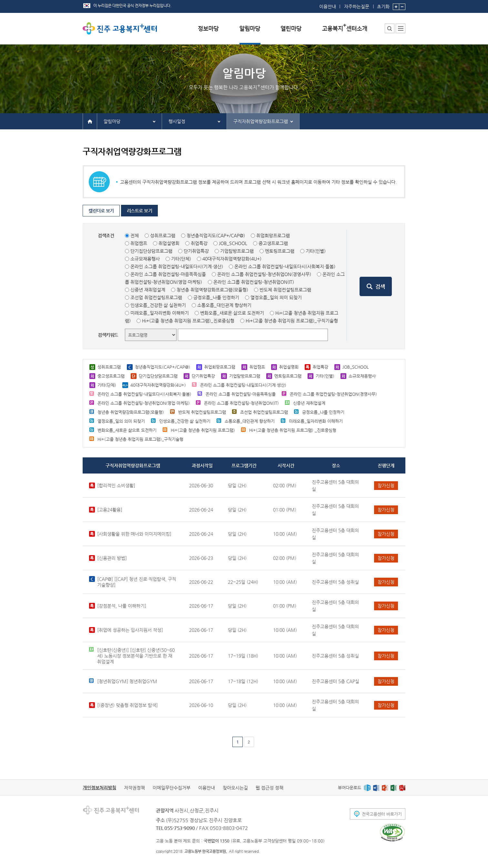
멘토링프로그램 (280, 251)
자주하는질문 (357, 6)
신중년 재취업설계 (148, 290)
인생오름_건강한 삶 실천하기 (158, 305)
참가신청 (386, 485)
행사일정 (177, 121)
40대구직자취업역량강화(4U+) (232, 259)
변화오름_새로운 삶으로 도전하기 (232, 313)
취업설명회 (169, 243)
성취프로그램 (163, 235)
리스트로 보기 (140, 211)
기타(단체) (181, 259)
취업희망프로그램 (273, 235)
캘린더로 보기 (101, 211)
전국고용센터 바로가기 (382, 814)
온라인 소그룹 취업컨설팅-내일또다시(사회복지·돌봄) (285, 266)
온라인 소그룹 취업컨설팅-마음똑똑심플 (168, 274)
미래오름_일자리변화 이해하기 (160, 313)
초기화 (383, 5)
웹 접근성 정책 (269, 788)
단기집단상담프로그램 (151, 251)
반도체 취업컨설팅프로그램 (285, 290)
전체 (135, 235)
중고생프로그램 (273, 243)
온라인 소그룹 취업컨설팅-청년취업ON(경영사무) (264, 274)
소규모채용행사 (145, 259)
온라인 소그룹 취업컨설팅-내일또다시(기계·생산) (177, 266)
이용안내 (328, 6)
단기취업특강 (196, 251)
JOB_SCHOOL (233, 243)
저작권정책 (134, 788)
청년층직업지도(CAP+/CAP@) (216, 235)
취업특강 (199, 243)
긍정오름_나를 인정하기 (216, 297)
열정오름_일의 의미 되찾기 (276, 297)
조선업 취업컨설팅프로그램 (156, 297)
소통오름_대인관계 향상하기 (224, 305)
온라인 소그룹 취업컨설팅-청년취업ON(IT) (254, 282)
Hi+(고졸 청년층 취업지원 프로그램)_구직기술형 (292, 321)
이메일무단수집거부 (172, 788)
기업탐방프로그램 (237, 251)
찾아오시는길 (235, 788)
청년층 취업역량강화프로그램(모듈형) (212, 290)
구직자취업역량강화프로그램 (261, 121)
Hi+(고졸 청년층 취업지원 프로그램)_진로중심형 (188, 321)
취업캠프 (139, 243)
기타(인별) (316, 251)
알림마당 (112, 121)
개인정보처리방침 (99, 788)
